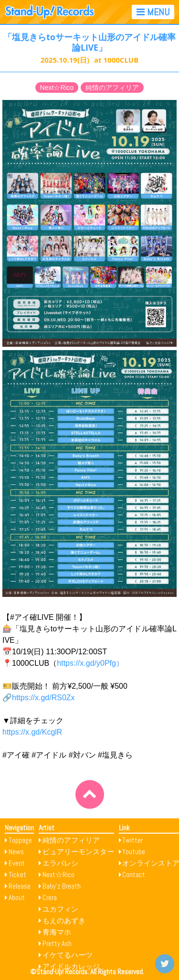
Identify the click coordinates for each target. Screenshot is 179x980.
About (17, 897)
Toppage (20, 840)
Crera (50, 897)
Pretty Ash (57, 943)
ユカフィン (60, 909)
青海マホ (57, 932)
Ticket (17, 875)
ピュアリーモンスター (78, 852)
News (16, 852)
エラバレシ (60, 863)
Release (20, 886)
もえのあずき (64, 920)
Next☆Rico (57, 88)
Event (17, 863)
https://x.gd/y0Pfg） (90, 663)
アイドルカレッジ (71, 966)
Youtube (134, 852)
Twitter (132, 840)
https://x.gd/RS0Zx (43, 698)
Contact (134, 875)
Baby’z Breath (62, 886)
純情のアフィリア (112, 88)
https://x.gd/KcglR (32, 732)
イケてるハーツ (68, 955)
